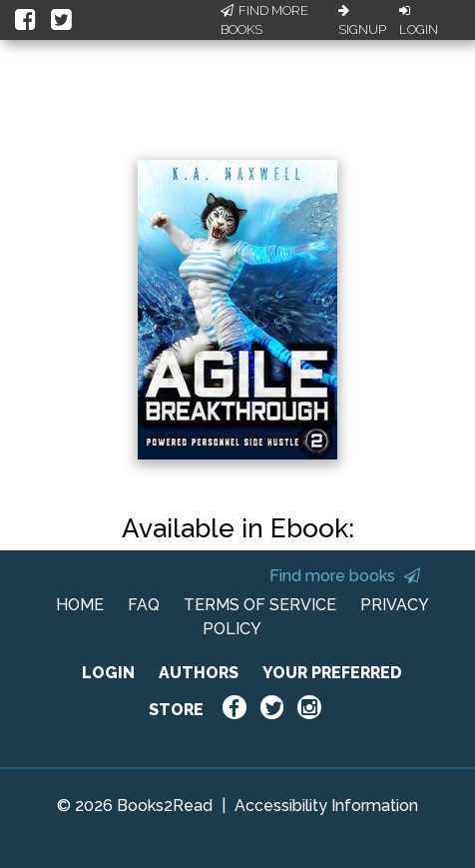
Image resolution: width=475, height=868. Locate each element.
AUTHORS (199, 673)
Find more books (345, 576)
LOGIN (108, 673)
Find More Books (264, 20)
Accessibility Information (326, 806)
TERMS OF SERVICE (260, 605)
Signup (362, 21)
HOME (80, 605)
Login (419, 21)
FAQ (144, 605)
